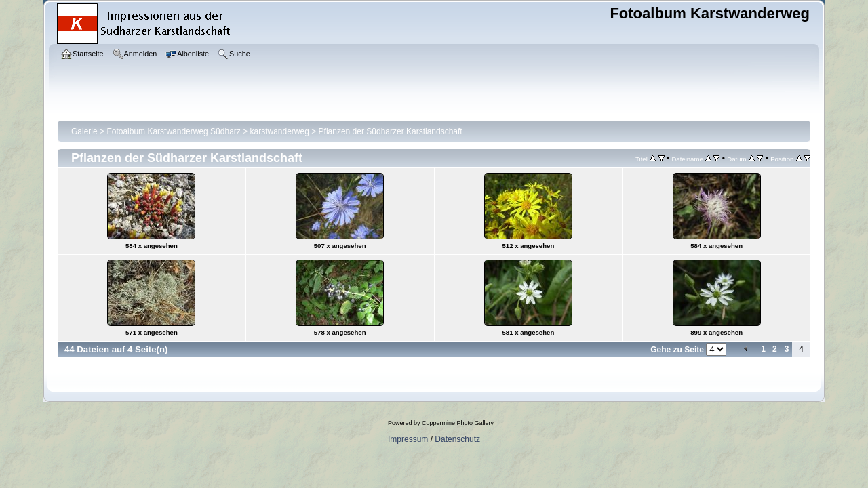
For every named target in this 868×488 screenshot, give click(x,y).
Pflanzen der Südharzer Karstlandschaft (391, 131)
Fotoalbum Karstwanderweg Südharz (173, 131)
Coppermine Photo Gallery (458, 423)
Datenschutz (457, 439)
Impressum (408, 439)
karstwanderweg (280, 131)
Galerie (84, 131)
